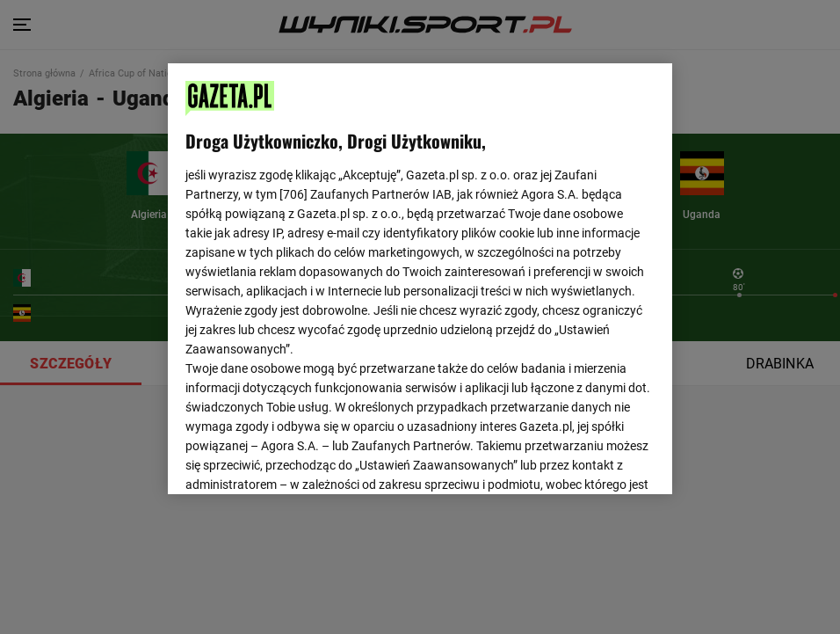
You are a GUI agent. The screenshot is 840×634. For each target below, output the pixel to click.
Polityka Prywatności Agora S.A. (525, 271)
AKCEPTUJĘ (595, 460)
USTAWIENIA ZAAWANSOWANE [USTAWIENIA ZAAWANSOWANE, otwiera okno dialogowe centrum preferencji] (301, 459)
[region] (420, 277)
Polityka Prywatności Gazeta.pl (341, 271)
